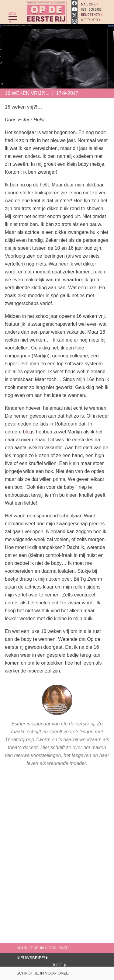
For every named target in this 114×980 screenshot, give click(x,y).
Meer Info (90, 20)
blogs (29, 432)
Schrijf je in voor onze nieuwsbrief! (43, 975)
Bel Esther (91, 15)
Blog (57, 965)
